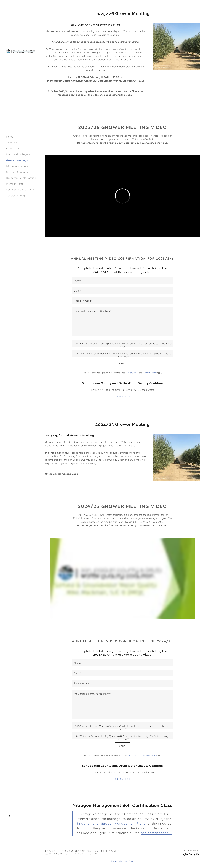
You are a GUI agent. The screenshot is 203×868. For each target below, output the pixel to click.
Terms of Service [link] (150, 373)
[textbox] (123, 280)
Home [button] (113, 861)
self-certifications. (156, 833)
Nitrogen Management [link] (20, 166)
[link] (21, 51)
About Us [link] (12, 143)
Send (122, 364)
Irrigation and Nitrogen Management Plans (111, 823)
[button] (9, 816)
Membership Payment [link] (19, 154)
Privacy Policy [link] (133, 373)
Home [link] (10, 137)
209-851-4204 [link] (122, 396)
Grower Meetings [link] (17, 160)
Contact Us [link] (13, 148)
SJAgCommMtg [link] (16, 196)
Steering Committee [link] (18, 172)
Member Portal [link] (15, 184)
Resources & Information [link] (21, 178)
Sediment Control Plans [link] (20, 190)
